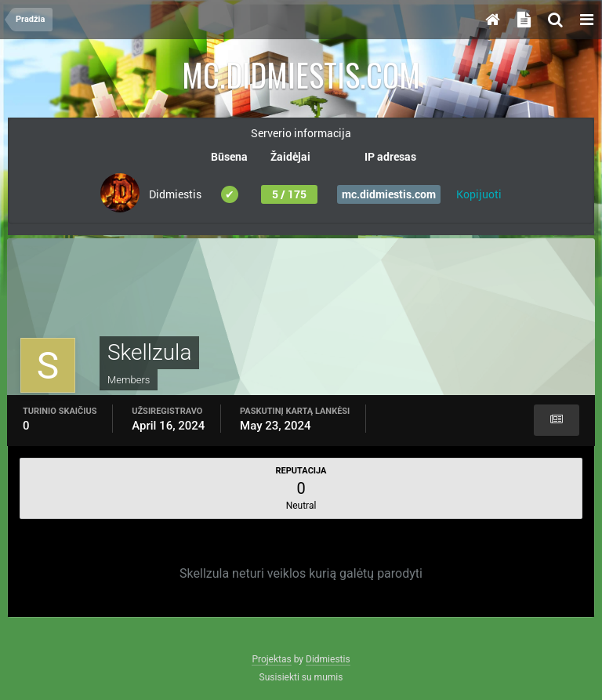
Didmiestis (328, 659)
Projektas (271, 659)
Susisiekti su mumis (301, 677)
